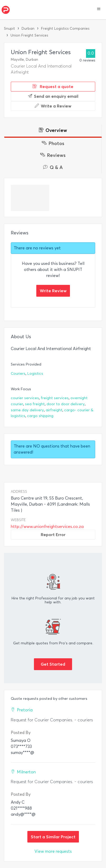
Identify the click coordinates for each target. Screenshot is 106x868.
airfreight (54, 410)
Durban (28, 29)
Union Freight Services (29, 35)
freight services (55, 398)
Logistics (35, 374)
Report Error (53, 535)
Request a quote (53, 86)
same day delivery (27, 410)
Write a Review (53, 106)
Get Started (53, 664)
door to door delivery (66, 404)
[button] (99, 9)
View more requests (53, 851)
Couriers (18, 374)
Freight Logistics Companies (65, 29)
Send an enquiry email (53, 96)
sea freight (35, 404)
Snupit (9, 29)
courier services (25, 398)
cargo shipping (40, 416)
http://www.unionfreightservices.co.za (47, 527)
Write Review (53, 291)
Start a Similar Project (53, 837)
